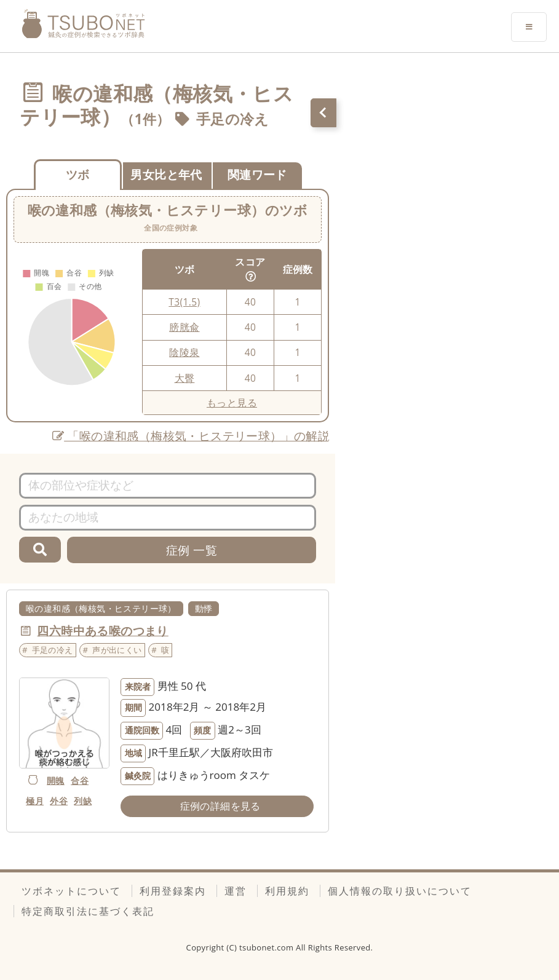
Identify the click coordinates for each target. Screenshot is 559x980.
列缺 (83, 801)
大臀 (185, 378)
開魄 (56, 780)
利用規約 (287, 891)
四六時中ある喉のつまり (102, 630)
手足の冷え (233, 119)
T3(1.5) (184, 302)
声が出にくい (117, 650)
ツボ (78, 174)
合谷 (80, 780)
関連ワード (257, 174)
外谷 (59, 801)
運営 (236, 891)
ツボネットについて (71, 891)
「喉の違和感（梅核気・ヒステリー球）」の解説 (191, 436)
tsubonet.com (268, 947)
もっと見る (232, 403)
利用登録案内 (173, 891)
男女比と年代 (166, 174)
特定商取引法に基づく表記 (88, 911)
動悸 (204, 608)
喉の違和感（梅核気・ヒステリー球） (101, 608)
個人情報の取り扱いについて (400, 891)
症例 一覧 (192, 550)
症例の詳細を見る (220, 806)
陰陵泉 (184, 352)
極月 (35, 801)
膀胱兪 (184, 327)
